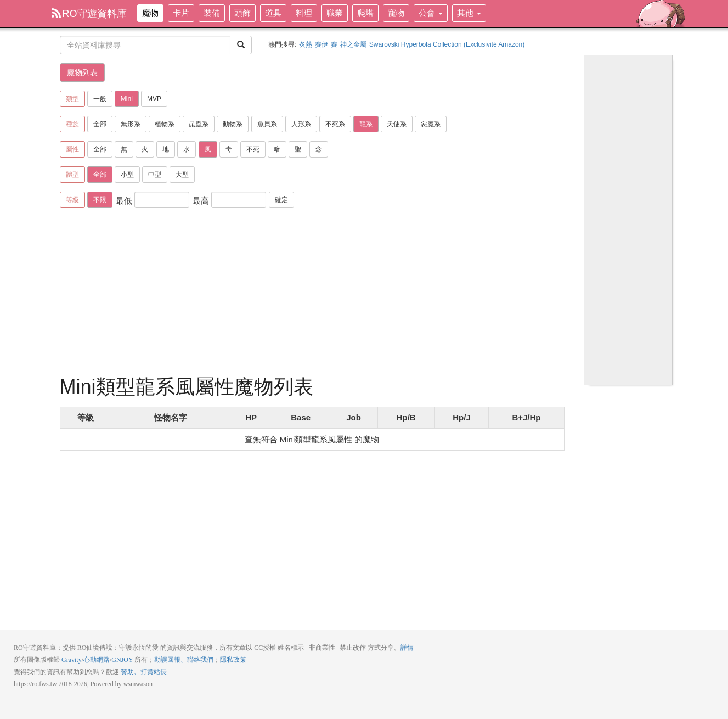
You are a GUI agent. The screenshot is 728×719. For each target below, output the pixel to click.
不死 (253, 149)
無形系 (131, 124)
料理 (304, 13)
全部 (100, 124)
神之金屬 (353, 44)
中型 (155, 175)
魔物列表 (82, 72)
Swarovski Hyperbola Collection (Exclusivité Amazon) (447, 44)
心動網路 (97, 660)
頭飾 (242, 13)
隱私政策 (233, 660)
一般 (100, 99)
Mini (127, 99)
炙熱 (306, 44)
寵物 (396, 13)
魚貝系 (267, 124)
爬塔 (365, 13)
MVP (154, 99)
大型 (182, 175)
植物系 (165, 124)
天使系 (397, 124)
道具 (273, 13)
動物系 (233, 124)
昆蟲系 (199, 124)
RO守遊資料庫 (89, 14)
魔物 (150, 13)
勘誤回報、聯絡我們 (184, 660)
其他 (469, 13)
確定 (281, 200)
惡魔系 (431, 124)
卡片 (181, 13)
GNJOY (122, 660)
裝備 (212, 13)
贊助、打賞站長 (144, 672)
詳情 (407, 648)
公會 (431, 13)
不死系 (335, 124)
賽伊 (321, 44)
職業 (335, 13)
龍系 (366, 124)
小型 (127, 175)
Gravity (72, 660)
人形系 (301, 124)
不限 (100, 200)
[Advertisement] (312, 294)
